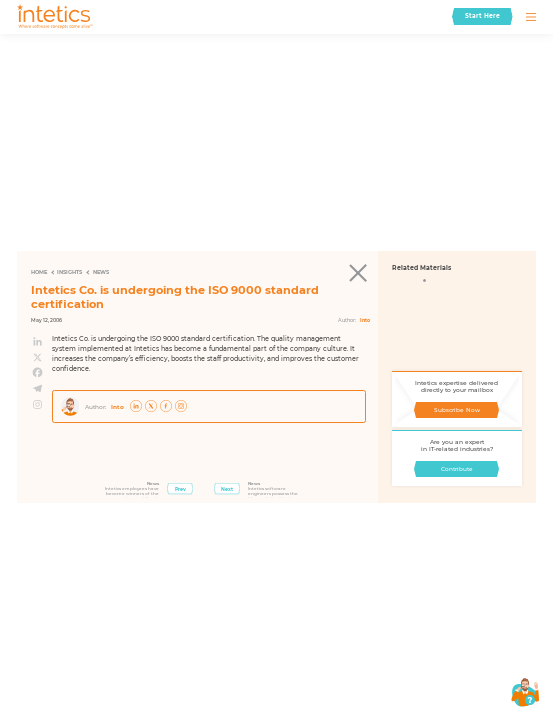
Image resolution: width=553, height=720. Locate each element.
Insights (69, 272)
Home (39, 272)
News (101, 272)
